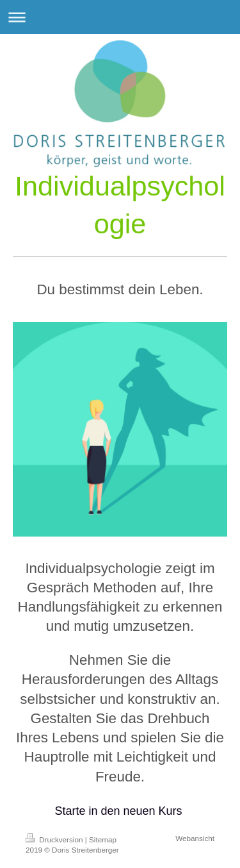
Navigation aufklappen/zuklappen (120, 17)
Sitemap (103, 839)
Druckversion (55, 839)
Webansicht (195, 838)
